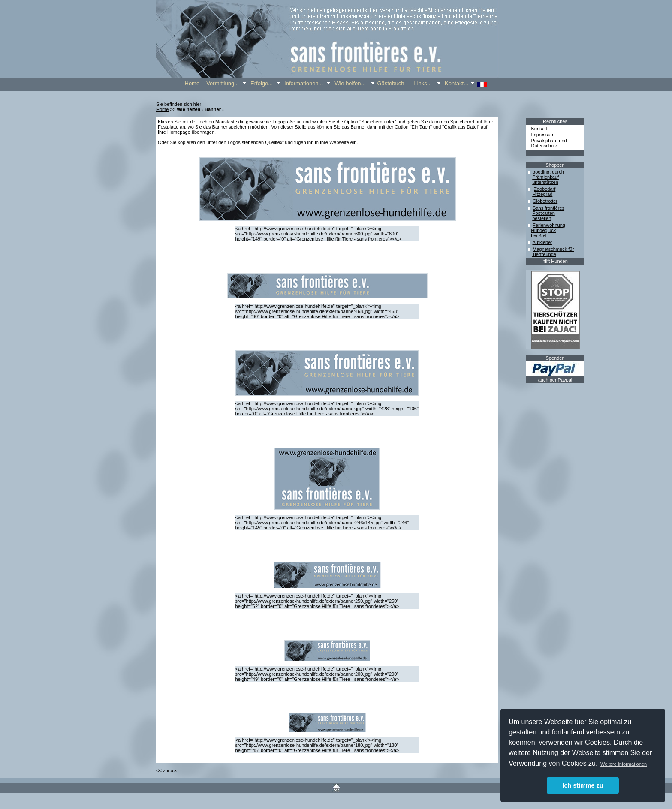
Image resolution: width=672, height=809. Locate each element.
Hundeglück (543, 230)
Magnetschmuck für (553, 249)
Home (162, 109)
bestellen (542, 218)
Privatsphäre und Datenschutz (549, 143)
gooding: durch (548, 172)
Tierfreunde (544, 254)
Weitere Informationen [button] (624, 764)
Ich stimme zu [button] (583, 785)
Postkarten (544, 213)
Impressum (543, 135)
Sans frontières (548, 208)
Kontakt (539, 129)
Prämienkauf (545, 177)
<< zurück (166, 770)
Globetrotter (545, 201)
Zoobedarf (545, 189)
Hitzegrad (542, 194)
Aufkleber (542, 242)
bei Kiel (539, 235)
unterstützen (545, 182)
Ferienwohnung (549, 225)
